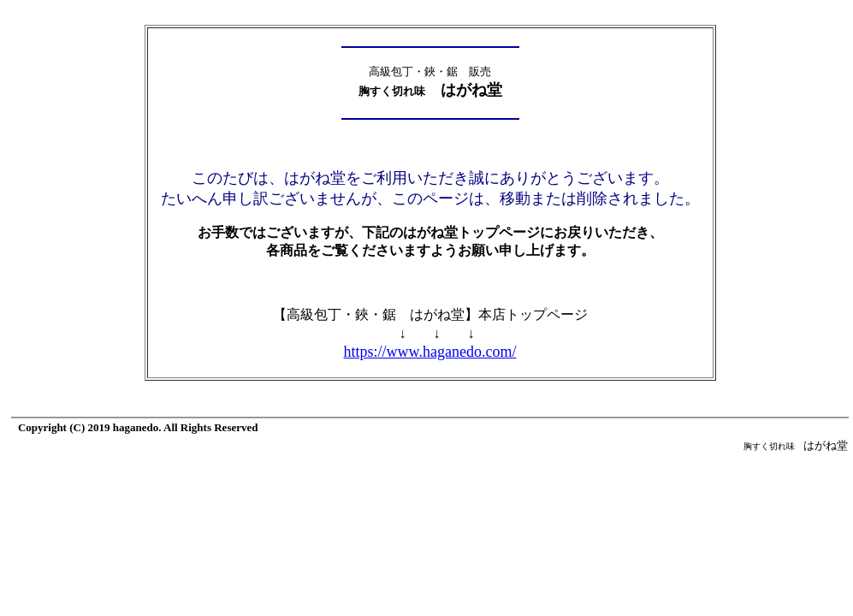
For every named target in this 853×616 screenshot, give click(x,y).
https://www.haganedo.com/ (430, 352)
